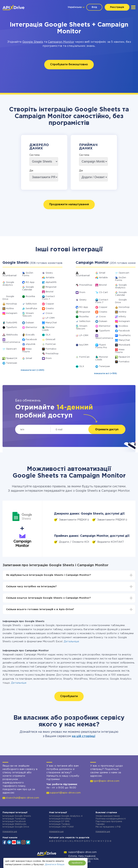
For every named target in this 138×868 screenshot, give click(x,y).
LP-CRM (50, 318)
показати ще (10, 832)
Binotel (49, 292)
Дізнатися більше (55, 865)
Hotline (10, 309)
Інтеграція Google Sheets (17, 816)
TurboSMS (12, 323)
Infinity (122, 317)
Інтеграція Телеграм (14, 819)
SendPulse (31, 309)
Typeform (12, 327)
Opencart (11, 349)
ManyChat (51, 323)
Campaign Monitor (61, 42)
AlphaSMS (51, 282)
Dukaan (30, 323)
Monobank (124, 345)
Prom (49, 358)
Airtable (50, 278)
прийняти (77, 863)
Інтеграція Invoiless (60, 819)
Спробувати (69, 696)
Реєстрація (117, 7)
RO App (30, 282)
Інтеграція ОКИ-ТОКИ (61, 827)
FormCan (51, 344)
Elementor (31, 327)
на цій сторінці (84, 736)
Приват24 (12, 358)
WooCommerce (11, 342)
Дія (31, 171)
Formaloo (51, 349)
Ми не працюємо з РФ (108, 827)
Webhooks (12, 335)
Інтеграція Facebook (14, 821)
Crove (49, 313)
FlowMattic (125, 336)
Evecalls (30, 335)
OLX (48, 335)
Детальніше (71, 641)
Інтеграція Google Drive (16, 827)
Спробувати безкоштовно (69, 65)
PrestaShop (52, 354)
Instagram (12, 313)
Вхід (94, 7)
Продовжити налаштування (69, 204)
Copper (50, 304)
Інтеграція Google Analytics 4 (66, 816)
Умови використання (108, 816)
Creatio (50, 309)
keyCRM (84, 345)
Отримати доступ (107, 429)
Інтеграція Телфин (60, 824)
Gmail (29, 358)
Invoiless (123, 326)
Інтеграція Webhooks (14, 824)
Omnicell (50, 340)
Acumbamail (10, 276)
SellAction (31, 304)
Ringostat (51, 287)
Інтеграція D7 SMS (59, 821)
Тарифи (100, 824)
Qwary (49, 273)
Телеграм (12, 363)
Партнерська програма (109, 821)
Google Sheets (33, 42)
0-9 (109, 841)
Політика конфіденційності (111, 819)
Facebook (31, 340)
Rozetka (30, 296)
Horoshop (12, 304)
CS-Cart (103, 292)
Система (34, 155)
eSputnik (31, 344)
